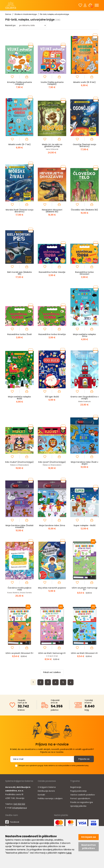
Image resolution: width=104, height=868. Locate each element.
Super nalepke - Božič (84, 527)
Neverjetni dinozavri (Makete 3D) (52, 211)
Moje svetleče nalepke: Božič (19, 398)
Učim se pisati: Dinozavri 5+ (20, 656)
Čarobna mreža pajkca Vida (19, 591)
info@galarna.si (20, 811)
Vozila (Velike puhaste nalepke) (52, 83)
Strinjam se (89, 837)
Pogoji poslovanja (78, 795)
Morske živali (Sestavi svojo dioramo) (19, 211)
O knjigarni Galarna (47, 791)
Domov (8, 14)
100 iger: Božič (52, 397)
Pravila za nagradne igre (82, 806)
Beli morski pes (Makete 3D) (19, 273)
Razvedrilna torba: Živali (19, 334)
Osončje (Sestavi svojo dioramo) (85, 145)
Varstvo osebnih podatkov (83, 798)
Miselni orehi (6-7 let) (20, 144)
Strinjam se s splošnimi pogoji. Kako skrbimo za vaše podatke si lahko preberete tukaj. (54, 769)
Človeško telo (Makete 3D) (85, 210)
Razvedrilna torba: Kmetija (52, 334)
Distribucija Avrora (46, 795)
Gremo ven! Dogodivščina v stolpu (85, 398)
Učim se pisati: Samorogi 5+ (85, 591)
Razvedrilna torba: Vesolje (52, 272)
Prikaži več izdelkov (52, 676)
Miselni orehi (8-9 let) (84, 82)
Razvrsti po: (11, 25)
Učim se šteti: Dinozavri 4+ (84, 655)
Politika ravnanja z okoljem (50, 802)
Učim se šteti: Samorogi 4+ (52, 656)
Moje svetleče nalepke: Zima (84, 335)
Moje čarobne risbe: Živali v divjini (84, 463)
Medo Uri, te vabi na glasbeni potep (52, 145)
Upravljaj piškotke (78, 810)
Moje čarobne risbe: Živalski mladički (20, 528)
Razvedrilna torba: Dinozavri (84, 273)
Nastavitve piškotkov (89, 847)
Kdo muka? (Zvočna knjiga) (20, 463)
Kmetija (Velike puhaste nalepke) (19, 83)
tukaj (69, 853)
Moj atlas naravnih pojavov (52, 591)
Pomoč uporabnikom (80, 802)
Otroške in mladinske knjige (26, 14)
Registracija (76, 791)
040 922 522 (19, 808)
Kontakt (41, 798)
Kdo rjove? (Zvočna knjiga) (52, 462)
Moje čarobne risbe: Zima (52, 527)
